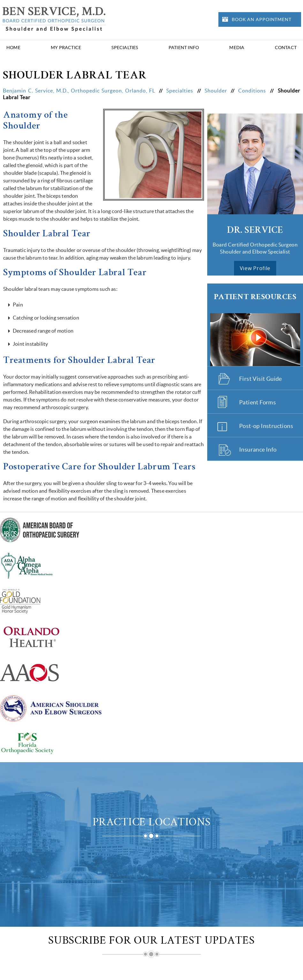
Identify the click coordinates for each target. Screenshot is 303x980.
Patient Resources (255, 297)
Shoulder (217, 91)
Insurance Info (258, 449)
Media (237, 48)
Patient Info (184, 48)
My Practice (66, 48)
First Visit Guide (261, 379)
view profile (255, 268)
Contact (286, 48)
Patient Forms (258, 402)
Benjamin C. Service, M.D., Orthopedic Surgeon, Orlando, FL (80, 91)
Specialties (125, 48)
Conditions (253, 91)
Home (13, 48)
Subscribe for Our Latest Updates (151, 942)
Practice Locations (152, 823)
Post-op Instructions (266, 426)
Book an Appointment (262, 19)
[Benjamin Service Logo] (54, 18)
